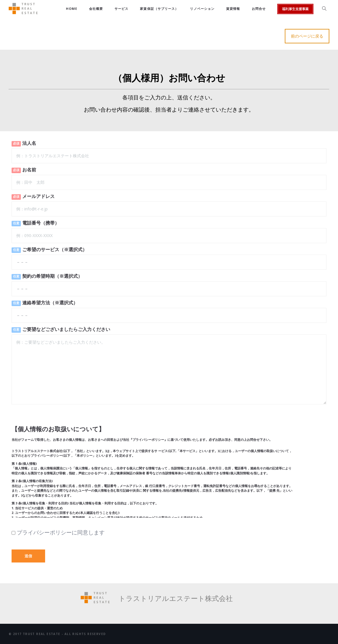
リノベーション (202, 9)
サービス (121, 9)
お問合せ (259, 9)
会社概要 (96, 9)
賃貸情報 (233, 9)
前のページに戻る (307, 36)
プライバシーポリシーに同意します (58, 533)
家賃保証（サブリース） (159, 9)
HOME (72, 9)
